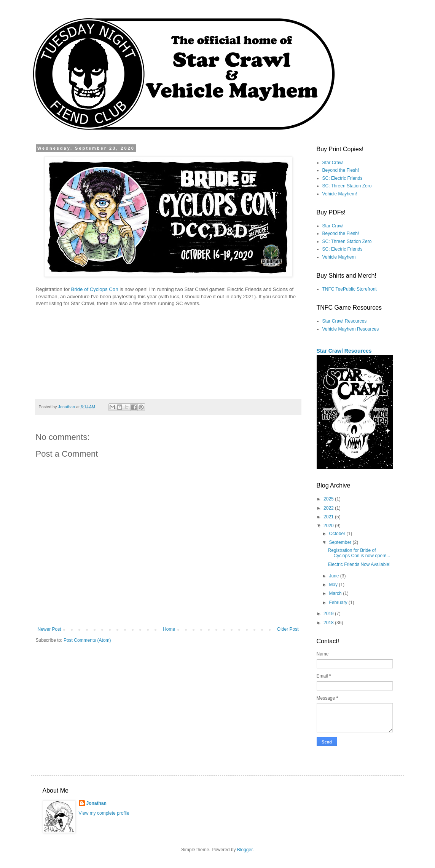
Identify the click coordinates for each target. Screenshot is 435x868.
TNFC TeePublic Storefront (350, 289)
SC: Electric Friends (343, 178)
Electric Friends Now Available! (359, 564)
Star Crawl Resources (345, 321)
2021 (329, 517)
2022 (329, 508)
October (338, 534)
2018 (329, 623)
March (336, 593)
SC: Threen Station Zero (347, 186)
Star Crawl (333, 163)
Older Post (288, 629)
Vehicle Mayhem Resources (351, 329)
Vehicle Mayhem (339, 257)
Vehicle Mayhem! (340, 194)
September (341, 542)
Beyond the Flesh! (341, 170)
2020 (329, 526)
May (334, 585)
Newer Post (49, 629)
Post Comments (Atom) (87, 640)
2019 (329, 614)
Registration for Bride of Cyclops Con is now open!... (359, 553)
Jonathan (96, 803)
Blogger (245, 850)
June (334, 576)
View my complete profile (104, 813)
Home (169, 629)
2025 (329, 499)
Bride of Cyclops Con (95, 289)
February (339, 603)
